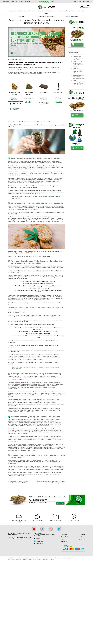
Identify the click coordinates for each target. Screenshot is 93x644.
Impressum (64, 542)
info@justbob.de (41, 539)
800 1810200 (28, 2)
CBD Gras (37, 72)
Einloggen (82, 7)
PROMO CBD (80, 11)
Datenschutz (64, 535)
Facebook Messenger (9, 2)
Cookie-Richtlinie (65, 537)
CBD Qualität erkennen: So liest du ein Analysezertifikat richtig (79, 77)
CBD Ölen (48, 404)
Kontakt (76, 2)
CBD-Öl (65, 11)
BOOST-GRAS (30, 11)
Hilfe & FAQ (82, 539)
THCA (10, 167)
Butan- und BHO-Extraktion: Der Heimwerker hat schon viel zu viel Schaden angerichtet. (51, 482)
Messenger (40, 541)
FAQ (80, 2)
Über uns (83, 535)
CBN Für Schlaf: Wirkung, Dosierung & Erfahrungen (78, 58)
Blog (46, 13)
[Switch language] (86, 2)
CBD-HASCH (40, 11)
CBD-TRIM (59, 11)
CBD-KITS (72, 11)
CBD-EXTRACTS (49, 11)
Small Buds (21, 11)
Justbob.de (28, 474)
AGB (62, 539)
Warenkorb (88, 6)
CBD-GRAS (12, 11)
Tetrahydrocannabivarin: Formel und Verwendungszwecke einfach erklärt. (18, 482)
